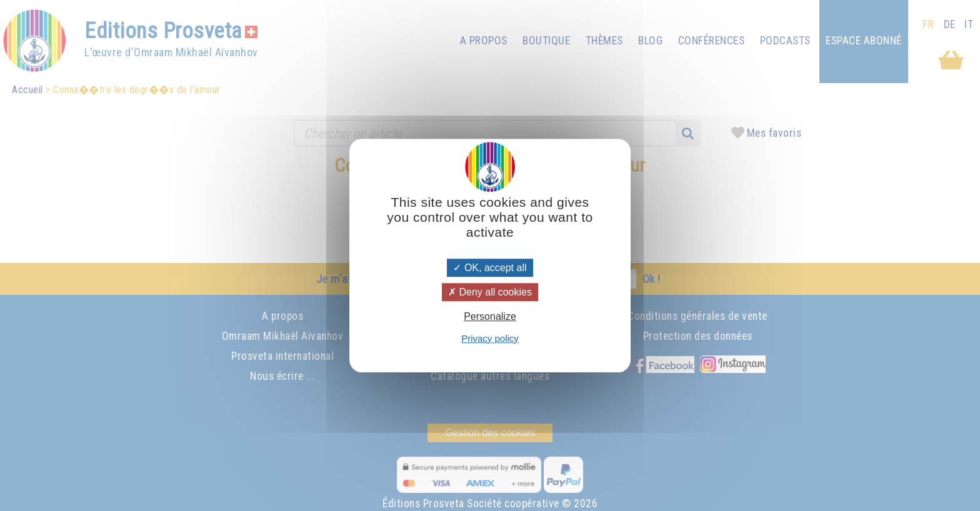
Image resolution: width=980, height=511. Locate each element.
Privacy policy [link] (490, 338)
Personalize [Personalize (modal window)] (490, 317)
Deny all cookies (490, 292)
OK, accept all (490, 268)
